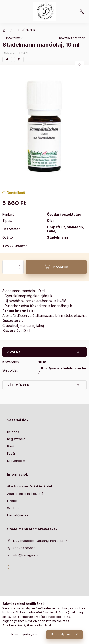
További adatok (14, 246)
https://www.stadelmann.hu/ (62, 370)
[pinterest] (19, 60)
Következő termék (72, 38)
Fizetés (12, 501)
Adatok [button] (14, 352)
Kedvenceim (16, 461)
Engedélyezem (62, 634)
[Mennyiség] (11, 267)
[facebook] (7, 60)
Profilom (13, 446)
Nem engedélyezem (26, 634)
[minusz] (19, 270)
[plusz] (19, 264)
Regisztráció (16, 439)
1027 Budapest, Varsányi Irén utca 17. (40, 541)
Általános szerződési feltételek (30, 486)
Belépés (13, 432)
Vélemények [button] (18, 385)
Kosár (11, 453)
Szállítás (13, 508)
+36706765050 (82, 12)
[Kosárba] (56, 267)
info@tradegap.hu (26, 555)
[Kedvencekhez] (80, 64)
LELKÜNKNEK (26, 30)
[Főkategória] (4, 30)
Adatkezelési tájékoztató (25, 494)
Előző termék (14, 38)
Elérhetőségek (18, 515)
